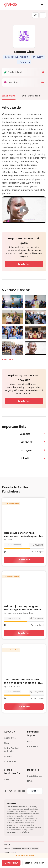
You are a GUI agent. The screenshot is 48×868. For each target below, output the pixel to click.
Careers (8, 756)
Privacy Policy (10, 853)
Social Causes (35, 776)
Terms (7, 849)
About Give (10, 738)
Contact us (10, 761)
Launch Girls (8, 119)
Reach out (33, 746)
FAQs (30, 741)
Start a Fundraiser (34, 863)
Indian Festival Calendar (12, 750)
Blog (6, 743)
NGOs (30, 781)
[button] (16, 57)
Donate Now (24, 264)
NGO (6, 779)
